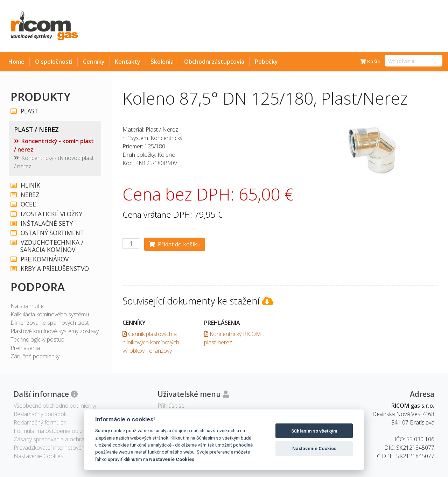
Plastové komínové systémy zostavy (55, 331)
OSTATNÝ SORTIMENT (52, 233)
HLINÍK (30, 185)
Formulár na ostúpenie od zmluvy (55, 431)
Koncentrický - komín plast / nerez (54, 145)
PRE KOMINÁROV (44, 259)
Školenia (162, 62)
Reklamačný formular (40, 422)
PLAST (29, 111)
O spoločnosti (54, 62)
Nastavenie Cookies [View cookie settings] (38, 456)
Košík (370, 61)
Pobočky (266, 62)
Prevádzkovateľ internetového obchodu (63, 448)
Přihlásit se (171, 406)
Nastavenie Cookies (172, 459)
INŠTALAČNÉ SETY (46, 223)
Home (16, 62)
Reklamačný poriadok (40, 414)
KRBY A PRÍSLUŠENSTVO (54, 269)
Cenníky (94, 62)
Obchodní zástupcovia (214, 62)
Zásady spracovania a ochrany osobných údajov (74, 439)
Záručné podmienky (35, 356)
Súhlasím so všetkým (314, 431)
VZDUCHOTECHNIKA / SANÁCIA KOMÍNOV (52, 246)
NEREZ (30, 195)
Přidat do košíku (175, 244)
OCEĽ (28, 204)
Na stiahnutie (27, 306)
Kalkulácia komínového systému (50, 314)
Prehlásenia (25, 348)
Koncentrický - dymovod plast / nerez (54, 162)
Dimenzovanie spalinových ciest (50, 323)
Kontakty (128, 62)
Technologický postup (37, 339)
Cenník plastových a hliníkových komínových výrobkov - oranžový (151, 342)
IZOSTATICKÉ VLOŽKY (51, 214)
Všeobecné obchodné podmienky (55, 406)
